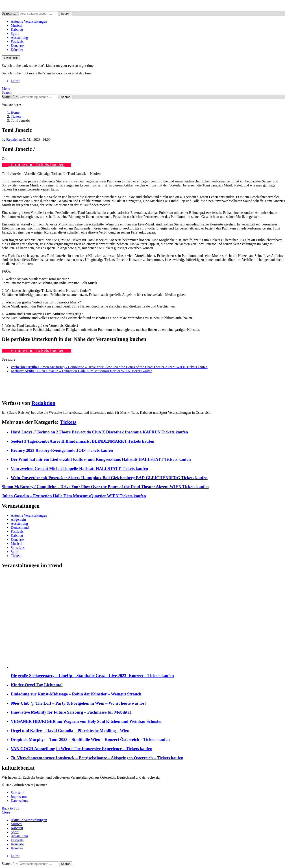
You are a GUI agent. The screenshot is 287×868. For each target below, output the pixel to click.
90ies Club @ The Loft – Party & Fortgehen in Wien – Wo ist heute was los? (79, 703)
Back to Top (11, 808)
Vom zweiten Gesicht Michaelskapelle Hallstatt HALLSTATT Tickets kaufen (79, 469)
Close (6, 812)
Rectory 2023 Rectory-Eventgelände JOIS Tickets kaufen (62, 450)
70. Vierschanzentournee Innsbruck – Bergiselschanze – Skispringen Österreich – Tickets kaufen (97, 758)
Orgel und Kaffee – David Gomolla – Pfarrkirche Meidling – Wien (70, 731)
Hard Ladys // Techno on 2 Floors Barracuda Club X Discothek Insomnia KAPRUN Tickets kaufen (99, 432)
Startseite (17, 793)
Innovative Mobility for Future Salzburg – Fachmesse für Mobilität (71, 712)
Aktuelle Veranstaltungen (29, 21)
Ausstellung (19, 38)
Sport (15, 34)
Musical (17, 25)
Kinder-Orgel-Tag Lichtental (37, 685)
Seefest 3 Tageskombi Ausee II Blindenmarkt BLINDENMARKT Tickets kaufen (83, 441)
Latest (15, 81)
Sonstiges (18, 548)
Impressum (19, 797)
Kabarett (17, 29)
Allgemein (18, 519)
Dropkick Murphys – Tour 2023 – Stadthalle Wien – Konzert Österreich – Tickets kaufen (90, 739)
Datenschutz (20, 801)
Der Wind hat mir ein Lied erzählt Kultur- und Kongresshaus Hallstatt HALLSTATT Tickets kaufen (101, 459)
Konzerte (17, 46)
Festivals (17, 42)
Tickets (68, 422)
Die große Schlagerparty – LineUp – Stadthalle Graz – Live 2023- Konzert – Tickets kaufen (92, 676)
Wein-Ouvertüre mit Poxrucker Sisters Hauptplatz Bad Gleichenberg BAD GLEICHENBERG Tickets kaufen (109, 478)
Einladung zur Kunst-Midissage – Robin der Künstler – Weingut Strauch (76, 694)
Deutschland (20, 527)
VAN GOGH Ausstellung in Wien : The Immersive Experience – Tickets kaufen (82, 749)
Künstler (17, 50)
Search (66, 14)
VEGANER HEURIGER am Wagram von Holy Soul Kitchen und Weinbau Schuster (86, 721)
